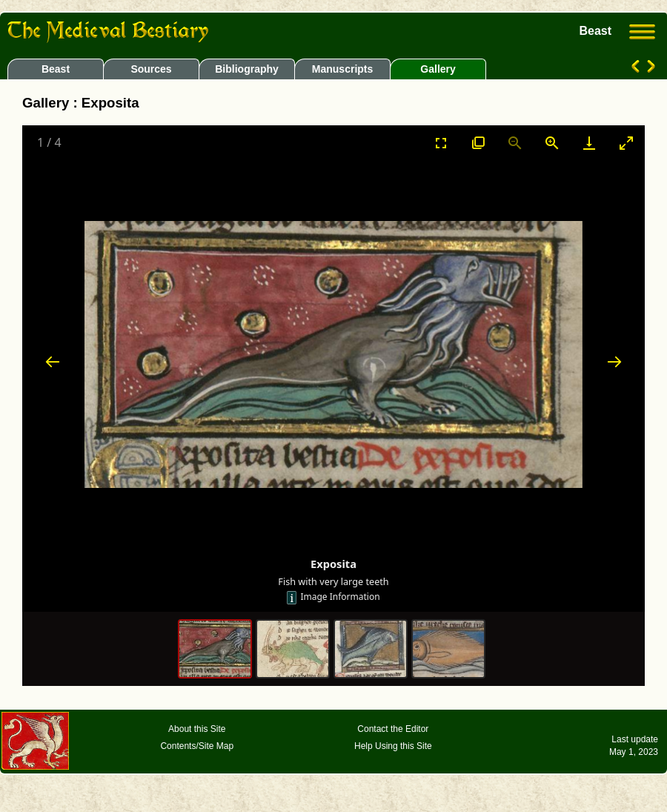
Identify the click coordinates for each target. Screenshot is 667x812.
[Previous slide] (53, 362)
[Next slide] (614, 362)
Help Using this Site (393, 746)
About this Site (197, 729)
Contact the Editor (393, 729)
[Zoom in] (552, 143)
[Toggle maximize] (626, 143)
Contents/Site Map (197, 746)
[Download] (589, 143)
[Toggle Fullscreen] (441, 143)
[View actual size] (478, 143)
